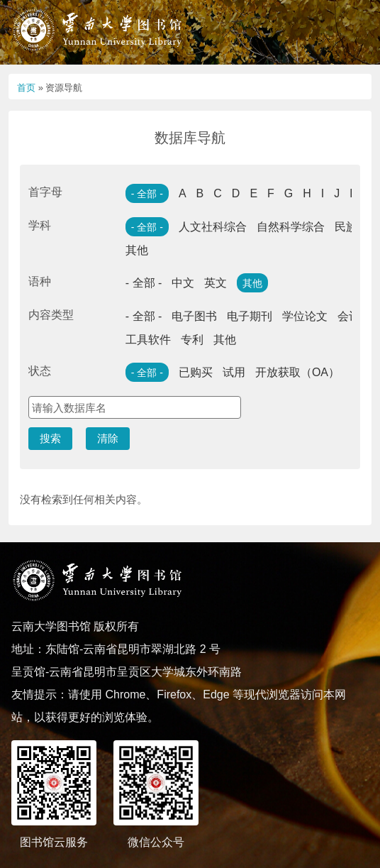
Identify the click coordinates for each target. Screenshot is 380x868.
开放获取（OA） (297, 372)
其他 (137, 250)
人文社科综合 (213, 227)
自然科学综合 (291, 227)
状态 (40, 371)
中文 (183, 283)
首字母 (45, 192)
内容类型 (51, 315)
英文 (216, 283)
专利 (192, 340)
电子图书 (194, 316)
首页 (26, 88)
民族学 (352, 227)
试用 (234, 372)
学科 (40, 225)
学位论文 (305, 316)
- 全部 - (147, 194)
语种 (40, 281)
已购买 (196, 372)
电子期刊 (250, 316)
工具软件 (148, 340)
